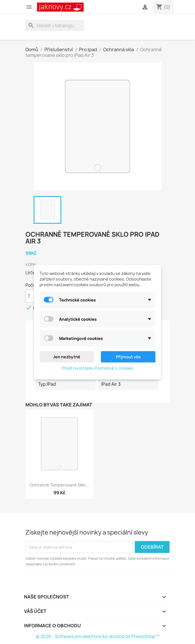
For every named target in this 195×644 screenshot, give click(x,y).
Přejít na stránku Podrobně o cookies (98, 368)
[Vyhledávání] (55, 25)
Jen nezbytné (67, 357)
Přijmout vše (128, 357)
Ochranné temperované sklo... (59, 485)
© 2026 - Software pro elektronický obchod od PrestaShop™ (98, 637)
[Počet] (32, 296)
